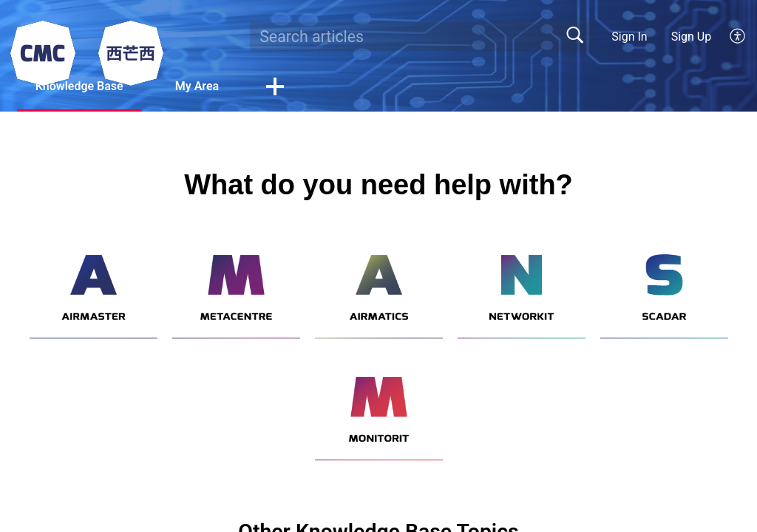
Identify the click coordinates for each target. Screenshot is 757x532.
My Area (197, 86)
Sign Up (692, 37)
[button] (738, 36)
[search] (421, 36)
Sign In (629, 37)
